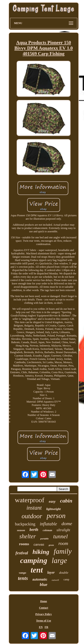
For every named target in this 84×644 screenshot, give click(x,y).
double (64, 573)
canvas (39, 544)
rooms (24, 544)
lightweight (53, 509)
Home (44, 601)
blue (44, 584)
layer (51, 572)
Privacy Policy (44, 614)
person (56, 516)
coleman (47, 530)
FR (46, 627)
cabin (66, 501)
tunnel (60, 536)
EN (41, 627)
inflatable (48, 524)
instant (34, 508)
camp (66, 579)
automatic (40, 579)
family (63, 551)
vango (23, 573)
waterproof (30, 500)
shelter (28, 536)
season (21, 530)
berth (34, 530)
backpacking (25, 524)
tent (37, 570)
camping (34, 560)
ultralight (63, 530)
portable (44, 539)
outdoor (32, 516)
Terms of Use (44, 621)
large (59, 561)
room (63, 543)
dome (67, 524)
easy (52, 501)
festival (22, 553)
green (51, 545)
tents (23, 578)
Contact (44, 608)
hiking (41, 552)
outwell (55, 580)
